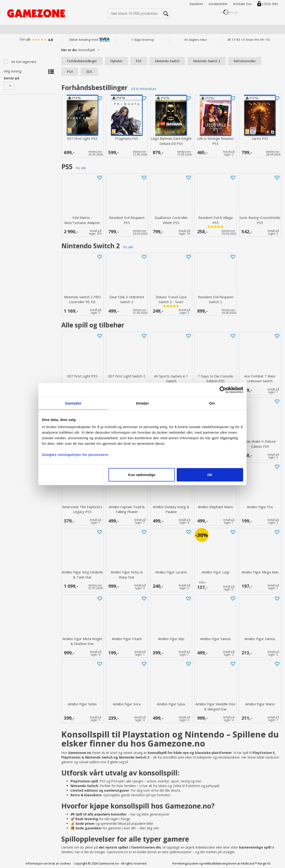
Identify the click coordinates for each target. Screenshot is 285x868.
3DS (89, 72)
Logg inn (270, 4)
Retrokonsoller (245, 61)
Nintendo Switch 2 (207, 61)
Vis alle (81, 168)
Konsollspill (87, 50)
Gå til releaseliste (144, 89)
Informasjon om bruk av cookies (48, 863)
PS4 (70, 72)
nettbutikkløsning (215, 863)
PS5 (139, 61)
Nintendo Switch (167, 61)
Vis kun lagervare (23, 62)
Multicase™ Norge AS (256, 863)
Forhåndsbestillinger (82, 61)
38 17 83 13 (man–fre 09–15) (249, 40)
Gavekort (196, 4)
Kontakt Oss (242, 4)
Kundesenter (218, 4)
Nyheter (116, 61)
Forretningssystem (185, 863)
